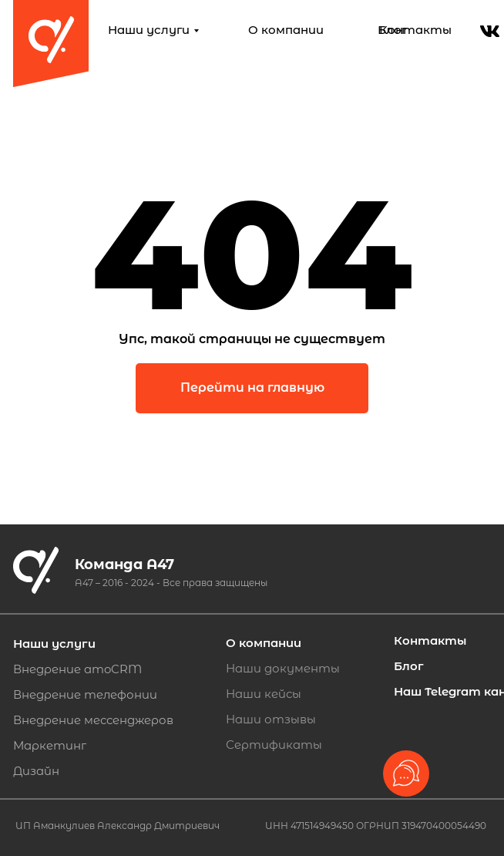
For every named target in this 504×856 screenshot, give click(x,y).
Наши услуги (149, 30)
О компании (286, 30)
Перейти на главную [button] (252, 388)
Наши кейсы (264, 694)
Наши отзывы (271, 719)
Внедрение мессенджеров (93, 720)
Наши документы (283, 668)
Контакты (415, 30)
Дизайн (36, 771)
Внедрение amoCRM (77, 669)
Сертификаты (274, 745)
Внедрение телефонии (85, 694)
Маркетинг (50, 745)
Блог (392, 30)
